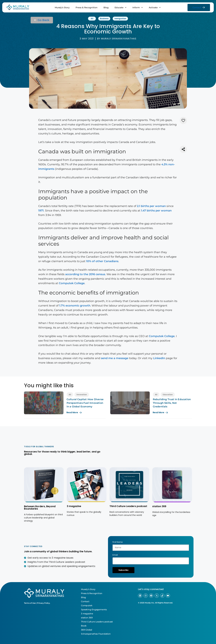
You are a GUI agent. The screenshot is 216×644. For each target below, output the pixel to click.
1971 (41, 211)
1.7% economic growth (75, 306)
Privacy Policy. (44, 603)
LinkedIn (159, 358)
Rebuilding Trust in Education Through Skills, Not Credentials (172, 403)
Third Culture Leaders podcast (128, 506)
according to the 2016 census (85, 274)
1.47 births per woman (156, 211)
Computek (87, 605)
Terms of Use (30, 603)
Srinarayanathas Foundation (96, 634)
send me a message (115, 358)
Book (84, 626)
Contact (85, 601)
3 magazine (74, 506)
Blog (106, 7)
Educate (121, 7)
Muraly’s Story (62, 7)
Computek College (72, 283)
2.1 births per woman (151, 206)
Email (115, 555)
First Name (118, 542)
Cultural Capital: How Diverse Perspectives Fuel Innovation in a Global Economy (85, 403)
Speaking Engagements (94, 610)
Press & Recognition (87, 7)
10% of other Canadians (102, 261)
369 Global (87, 630)
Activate (155, 7)
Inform (138, 7)
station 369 (159, 506)
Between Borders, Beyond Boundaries (40, 508)
